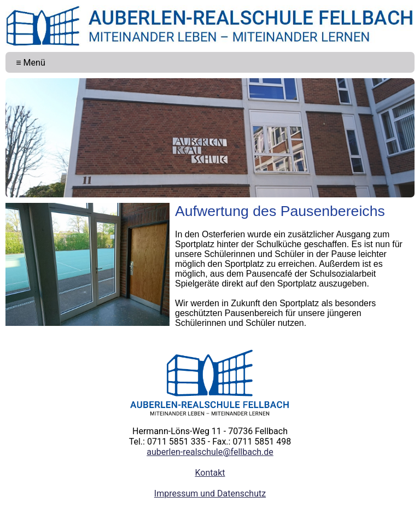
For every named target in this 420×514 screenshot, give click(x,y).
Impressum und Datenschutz (210, 493)
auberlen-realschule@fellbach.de (210, 452)
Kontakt (210, 473)
